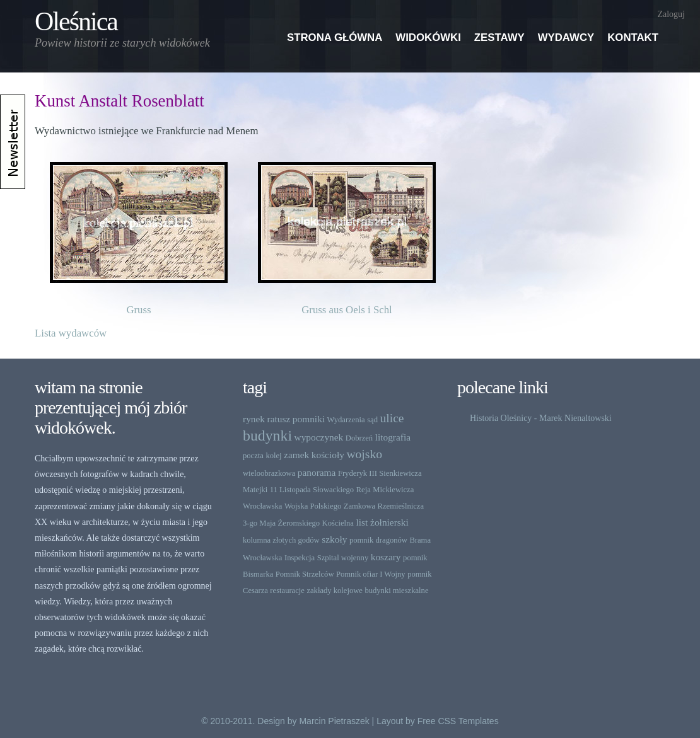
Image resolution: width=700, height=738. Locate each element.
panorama (317, 472)
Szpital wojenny (343, 558)
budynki (267, 435)
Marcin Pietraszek (334, 721)
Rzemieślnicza (401, 506)
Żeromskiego (299, 523)
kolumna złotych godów (281, 540)
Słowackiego (333, 490)
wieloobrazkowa (269, 473)
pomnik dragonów (378, 540)
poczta (253, 456)
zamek (296, 455)
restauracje (287, 591)
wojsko (364, 454)
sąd (372, 420)
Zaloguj (671, 14)
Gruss (138, 310)
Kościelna (338, 523)
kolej (273, 456)
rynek (254, 419)
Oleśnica (76, 21)
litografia (393, 437)
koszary (386, 557)
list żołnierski (382, 522)
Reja (364, 490)
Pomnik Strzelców (305, 574)
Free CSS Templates (458, 721)
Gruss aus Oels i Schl (347, 310)
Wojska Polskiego (313, 506)
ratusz (279, 419)
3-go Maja (259, 523)
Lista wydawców (71, 333)
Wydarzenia (346, 420)
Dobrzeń (359, 438)
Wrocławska (262, 506)
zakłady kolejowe (334, 591)
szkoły (334, 539)
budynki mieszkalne (396, 591)
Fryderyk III (358, 473)
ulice (392, 418)
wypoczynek (319, 437)
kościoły (328, 455)
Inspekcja (300, 558)
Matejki (255, 490)
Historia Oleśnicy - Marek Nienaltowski (541, 418)
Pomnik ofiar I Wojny (371, 574)
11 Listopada (290, 490)
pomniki (309, 419)
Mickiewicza (393, 490)
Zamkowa (359, 506)
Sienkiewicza (400, 473)
